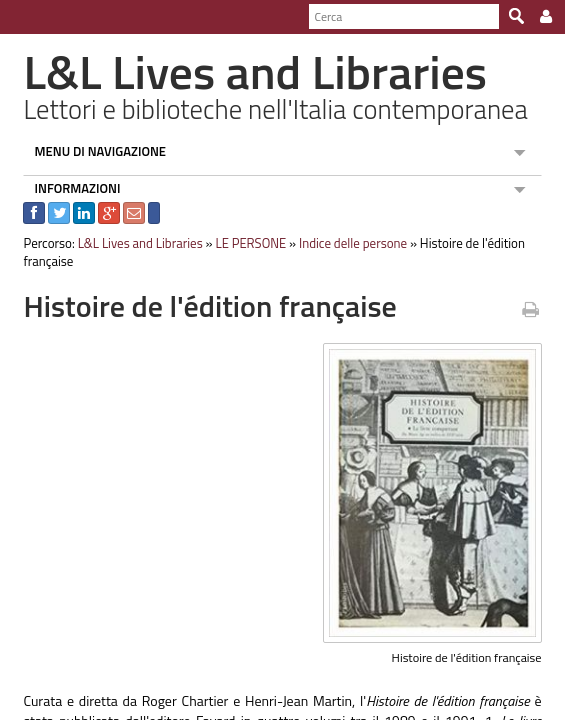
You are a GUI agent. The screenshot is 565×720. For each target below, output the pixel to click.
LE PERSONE (242, 243)
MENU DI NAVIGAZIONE (92, 151)
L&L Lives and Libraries (131, 243)
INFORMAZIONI (69, 188)
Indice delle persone (344, 243)
